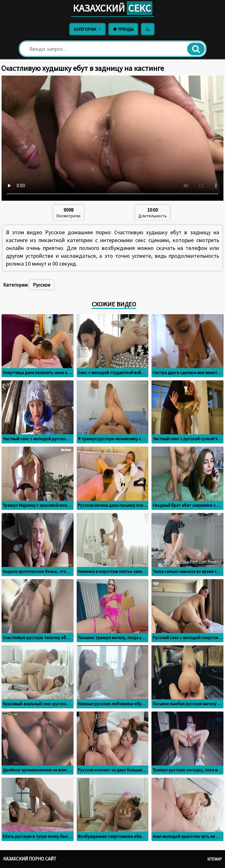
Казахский (113, 8)
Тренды (123, 29)
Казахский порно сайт (30, 859)
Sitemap (215, 859)
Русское (42, 285)
